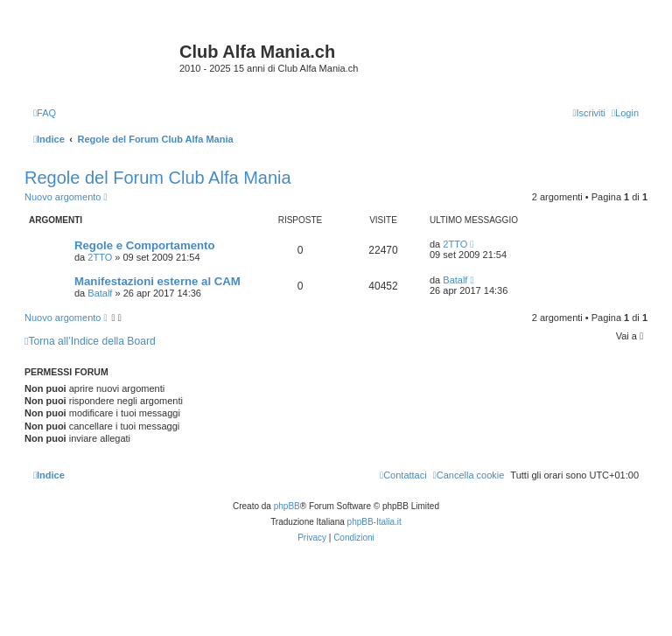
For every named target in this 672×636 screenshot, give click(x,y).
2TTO (100, 257)
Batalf (100, 293)
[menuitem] (45, 113)
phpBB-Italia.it (374, 522)
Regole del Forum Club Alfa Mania (158, 178)
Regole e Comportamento (144, 245)
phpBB (287, 506)
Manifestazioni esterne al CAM (157, 281)
